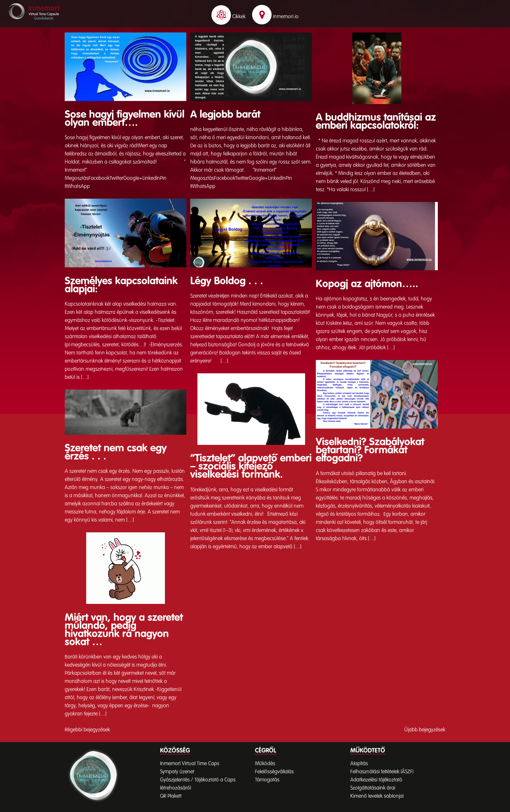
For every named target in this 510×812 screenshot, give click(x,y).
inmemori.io (275, 17)
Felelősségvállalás (274, 772)
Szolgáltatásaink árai (373, 788)
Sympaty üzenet (177, 772)
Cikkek (228, 17)
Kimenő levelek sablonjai (377, 796)
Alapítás (359, 764)
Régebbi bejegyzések (87, 730)
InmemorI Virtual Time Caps (190, 764)
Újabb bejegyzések (425, 730)
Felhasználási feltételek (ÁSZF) (382, 772)
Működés (265, 764)
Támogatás (267, 780)
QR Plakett (171, 796)
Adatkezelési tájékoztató (376, 780)
